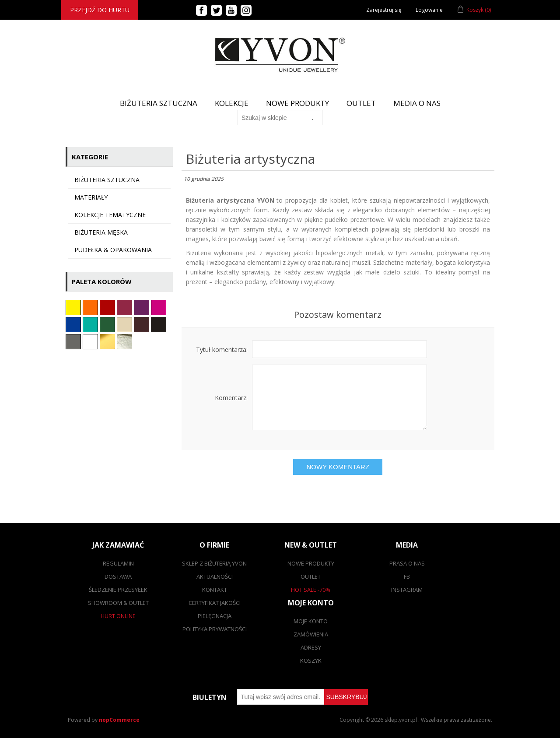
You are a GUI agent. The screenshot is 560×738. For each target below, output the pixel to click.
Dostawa (118, 576)
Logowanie (429, 10)
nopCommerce (119, 720)
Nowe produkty (297, 103)
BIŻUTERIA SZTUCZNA (159, 103)
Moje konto (311, 621)
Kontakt (215, 590)
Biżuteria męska (101, 232)
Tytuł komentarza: (222, 350)
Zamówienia (311, 634)
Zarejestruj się (384, 10)
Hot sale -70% (311, 590)
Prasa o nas (407, 563)
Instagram (407, 590)
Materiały (91, 197)
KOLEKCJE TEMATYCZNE (110, 215)
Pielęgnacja (215, 616)
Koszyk (311, 661)
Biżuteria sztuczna (107, 180)
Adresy (311, 647)
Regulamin (118, 563)
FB (407, 576)
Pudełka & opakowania (113, 250)
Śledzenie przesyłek (118, 590)
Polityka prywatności (215, 629)
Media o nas (417, 103)
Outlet (361, 103)
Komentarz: (231, 398)
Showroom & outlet (118, 603)
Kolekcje (232, 103)
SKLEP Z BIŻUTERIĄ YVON (214, 563)
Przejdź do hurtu (100, 10)
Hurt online (118, 616)
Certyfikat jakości (215, 603)
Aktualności (215, 576)
